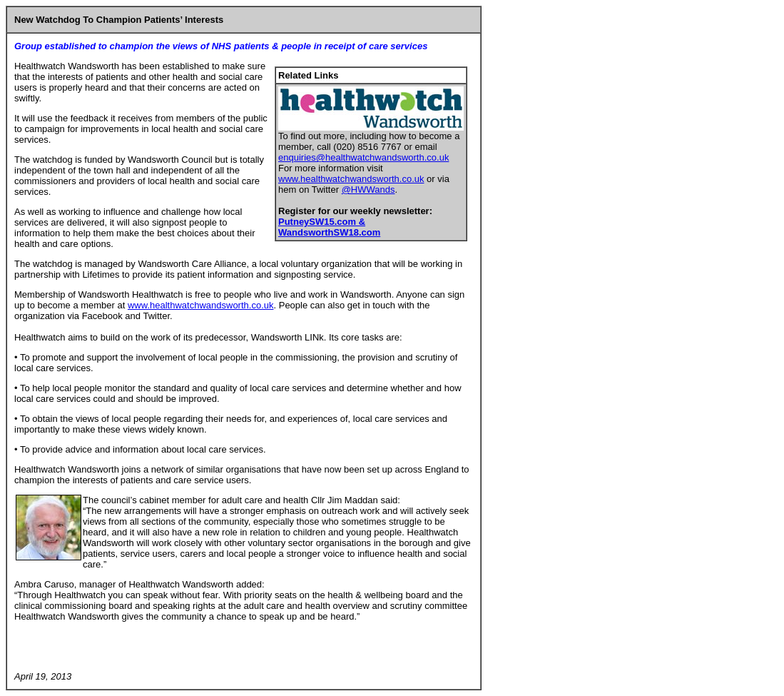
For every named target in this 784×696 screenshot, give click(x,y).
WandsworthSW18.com (329, 232)
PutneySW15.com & (322, 222)
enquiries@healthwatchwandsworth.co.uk (363, 157)
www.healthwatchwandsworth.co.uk (351, 179)
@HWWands (368, 190)
